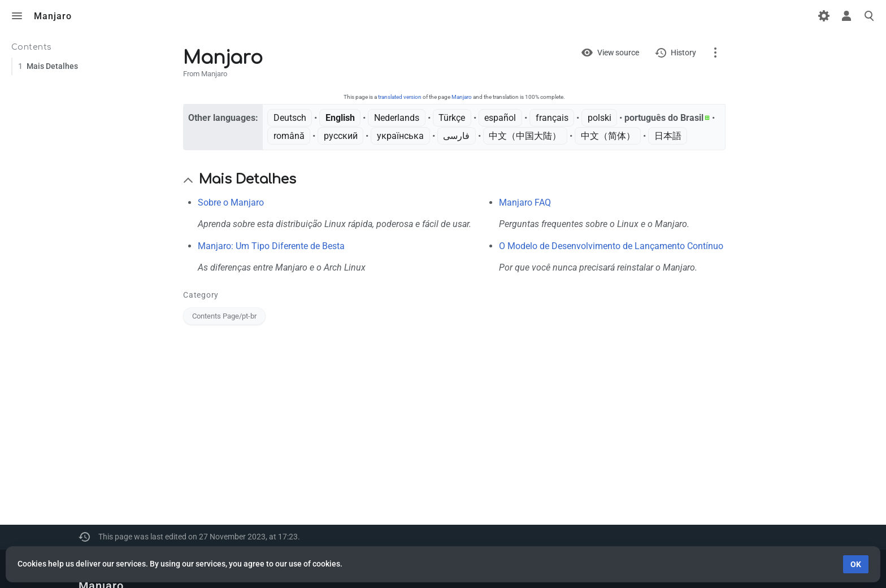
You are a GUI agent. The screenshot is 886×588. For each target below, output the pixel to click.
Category (201, 295)
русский (341, 136)
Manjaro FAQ (525, 202)
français (552, 118)
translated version (400, 97)
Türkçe (452, 118)
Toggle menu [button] (17, 16)
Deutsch (290, 118)
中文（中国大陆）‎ (525, 136)
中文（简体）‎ (608, 136)
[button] (188, 180)
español (500, 118)
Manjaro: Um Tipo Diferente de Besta (271, 246)
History (683, 53)
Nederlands (397, 118)
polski (600, 118)
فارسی (456, 136)
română (289, 136)
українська (400, 136)
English (340, 118)
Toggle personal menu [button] (846, 16)
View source (618, 53)
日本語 (668, 136)
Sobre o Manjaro (231, 202)
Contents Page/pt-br (224, 316)
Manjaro (462, 97)
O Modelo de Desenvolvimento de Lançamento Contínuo (611, 246)
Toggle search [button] (869, 16)
